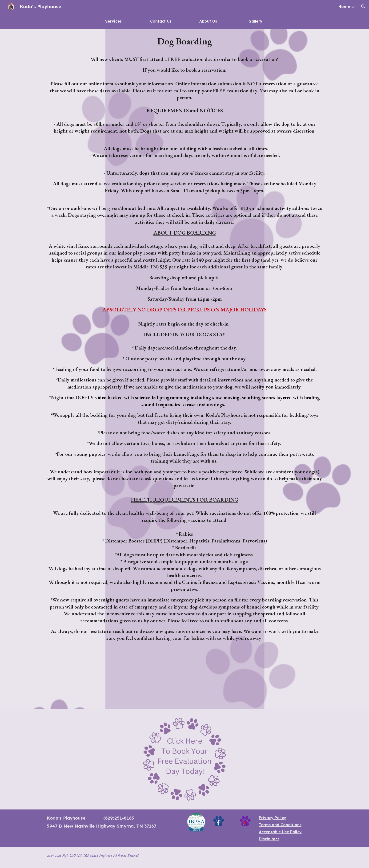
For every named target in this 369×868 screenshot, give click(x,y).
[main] (184, 369)
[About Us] (208, 21)
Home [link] (344, 7)
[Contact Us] (161, 21)
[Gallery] (256, 21)
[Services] (114, 21)
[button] (363, 7)
